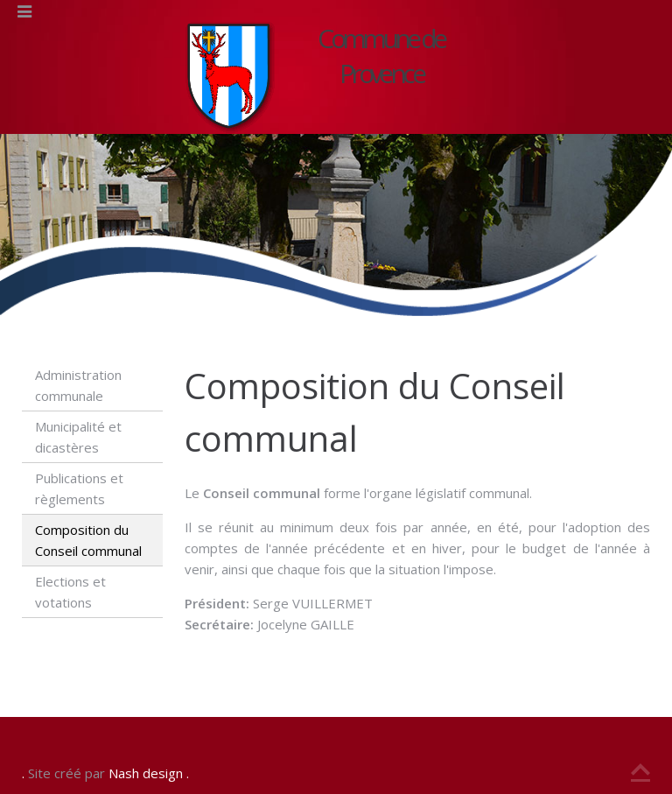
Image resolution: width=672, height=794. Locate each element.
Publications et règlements (79, 488)
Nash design (146, 773)
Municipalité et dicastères (78, 437)
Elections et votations (70, 592)
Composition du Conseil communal (88, 540)
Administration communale (78, 385)
